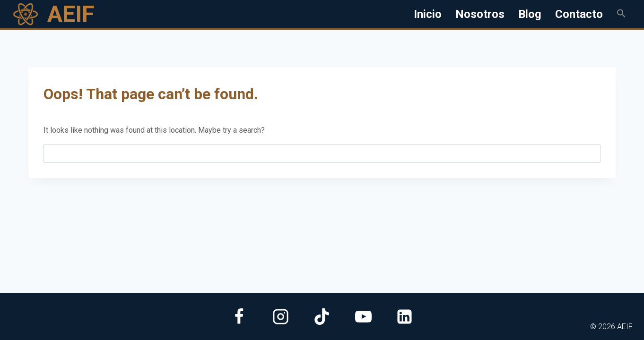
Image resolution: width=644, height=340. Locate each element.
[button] (621, 14)
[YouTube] (363, 316)
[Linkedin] (405, 316)
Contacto (579, 14)
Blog (530, 14)
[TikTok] (322, 316)
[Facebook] (239, 316)
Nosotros (480, 14)
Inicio (428, 14)
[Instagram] (280, 316)
